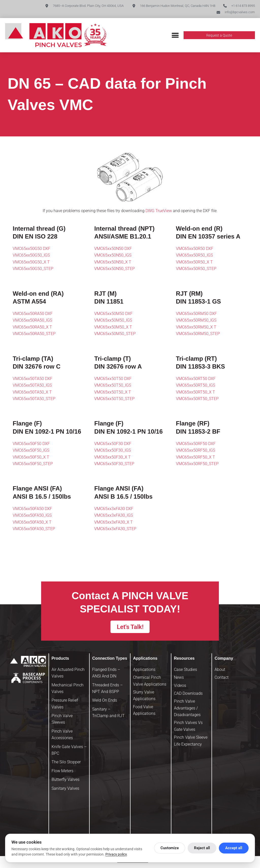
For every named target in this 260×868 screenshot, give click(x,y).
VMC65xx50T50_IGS (113, 386)
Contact (222, 679)
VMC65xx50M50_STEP (115, 334)
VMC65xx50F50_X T (31, 457)
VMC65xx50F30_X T (112, 457)
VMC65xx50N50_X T (113, 262)
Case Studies (185, 671)
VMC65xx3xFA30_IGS (113, 516)
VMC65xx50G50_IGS (31, 256)
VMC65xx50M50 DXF (113, 314)
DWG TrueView (159, 211)
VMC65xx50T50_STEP (114, 399)
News (179, 679)
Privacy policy (116, 854)
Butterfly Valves (66, 781)
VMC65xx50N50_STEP (115, 269)
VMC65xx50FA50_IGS (32, 516)
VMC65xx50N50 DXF (113, 249)
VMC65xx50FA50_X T (32, 522)
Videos (180, 687)
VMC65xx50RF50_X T (196, 457)
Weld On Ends (105, 702)
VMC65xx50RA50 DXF (33, 314)
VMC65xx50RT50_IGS (196, 386)
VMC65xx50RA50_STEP (34, 334)
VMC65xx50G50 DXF (31, 249)
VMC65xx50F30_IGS (112, 451)
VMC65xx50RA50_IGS (32, 321)
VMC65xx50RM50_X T (196, 327)
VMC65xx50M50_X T (113, 327)
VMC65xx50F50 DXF (31, 444)
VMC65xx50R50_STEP (196, 269)
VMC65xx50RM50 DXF (196, 314)
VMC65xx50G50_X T (31, 262)
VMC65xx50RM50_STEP (198, 334)
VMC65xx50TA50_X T (32, 392)
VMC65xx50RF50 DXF (196, 444)
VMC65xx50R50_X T (194, 262)
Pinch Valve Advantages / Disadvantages (187, 710)
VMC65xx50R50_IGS (194, 256)
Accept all (234, 848)
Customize (170, 848)
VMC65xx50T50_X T (113, 392)
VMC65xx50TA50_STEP (34, 399)
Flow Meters (62, 772)
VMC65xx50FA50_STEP (34, 529)
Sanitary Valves (65, 790)
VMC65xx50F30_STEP (114, 464)
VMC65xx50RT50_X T (196, 392)
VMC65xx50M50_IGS (113, 321)
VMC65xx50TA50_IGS (32, 386)
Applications (144, 671)
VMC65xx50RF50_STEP (197, 464)
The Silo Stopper (66, 764)
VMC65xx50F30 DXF (113, 444)
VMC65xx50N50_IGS (113, 256)
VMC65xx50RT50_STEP (197, 399)
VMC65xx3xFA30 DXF (114, 509)
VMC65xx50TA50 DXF (32, 379)
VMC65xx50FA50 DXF (32, 509)
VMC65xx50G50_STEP (33, 269)
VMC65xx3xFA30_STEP (115, 529)
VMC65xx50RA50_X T (32, 327)
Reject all (202, 848)
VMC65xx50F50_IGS (31, 451)
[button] (175, 36)
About (220, 671)
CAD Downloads (188, 695)
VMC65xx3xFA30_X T (113, 522)
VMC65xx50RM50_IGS (196, 321)
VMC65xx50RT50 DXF (196, 379)
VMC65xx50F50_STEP (33, 464)
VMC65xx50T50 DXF (113, 379)
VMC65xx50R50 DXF (195, 249)
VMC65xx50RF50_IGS (196, 451)
